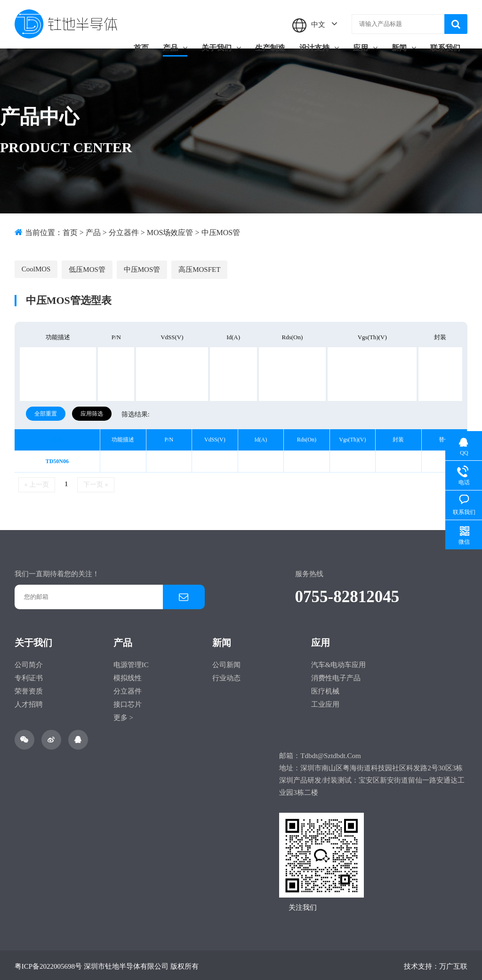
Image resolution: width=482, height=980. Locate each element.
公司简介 (29, 662)
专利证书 (29, 676)
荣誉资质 (29, 689)
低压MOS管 (87, 267)
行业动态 (226, 676)
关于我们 (221, 48)
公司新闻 (226, 662)
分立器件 (124, 233)
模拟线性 (128, 676)
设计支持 (319, 48)
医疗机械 (325, 689)
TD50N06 (57, 459)
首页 (141, 48)
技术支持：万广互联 (436, 964)
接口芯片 (128, 702)
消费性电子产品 (336, 676)
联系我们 (445, 48)
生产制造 (270, 48)
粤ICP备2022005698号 (48, 964)
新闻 (404, 48)
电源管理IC (131, 662)
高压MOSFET (198, 267)
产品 (175, 48)
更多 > (123, 715)
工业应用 (325, 702)
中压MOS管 (221, 233)
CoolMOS (36, 266)
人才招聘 (29, 702)
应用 (365, 48)
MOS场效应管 (170, 233)
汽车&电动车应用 (339, 662)
